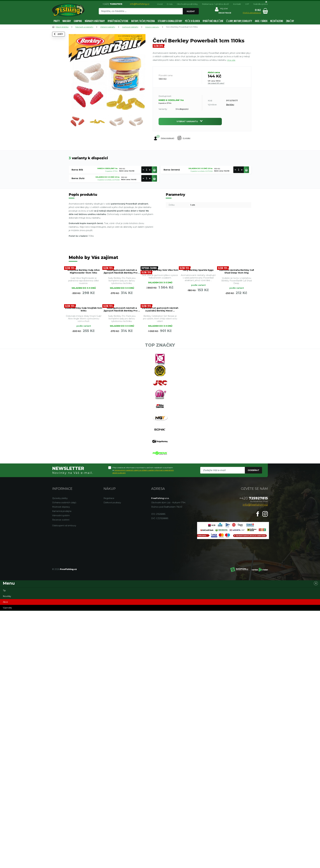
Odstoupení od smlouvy (64, 579)
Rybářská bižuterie (118, 21)
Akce (5, 656)
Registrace (109, 552)
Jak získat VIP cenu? (216, 83)
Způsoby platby (60, 552)
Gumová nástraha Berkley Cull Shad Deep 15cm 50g (237, 277)
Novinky (7, 650)
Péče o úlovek (192, 21)
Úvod (160, 4)
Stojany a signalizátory (170, 21)
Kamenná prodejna (62, 565)
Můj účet (223, 9)
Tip (4, 644)
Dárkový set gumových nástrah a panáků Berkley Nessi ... (236, 326)
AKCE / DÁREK (261, 21)
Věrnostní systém (61, 569)
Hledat (191, 11)
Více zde (231, 60)
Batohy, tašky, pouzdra (143, 21)
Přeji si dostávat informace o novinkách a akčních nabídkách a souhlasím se (143, 524)
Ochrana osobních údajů (64, 556)
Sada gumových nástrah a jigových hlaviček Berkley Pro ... (122, 278)
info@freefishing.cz (140, 4)
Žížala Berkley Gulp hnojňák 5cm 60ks (160, 323)
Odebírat (254, 524)
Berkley (230, 105)
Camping (78, 21)
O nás (170, 4)
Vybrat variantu (190, 122)
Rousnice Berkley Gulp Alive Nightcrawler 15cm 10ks (84, 278)
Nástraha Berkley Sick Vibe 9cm (160, 275)
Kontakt (237, 4)
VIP (247, 4)
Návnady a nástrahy (95, 21)
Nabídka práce (261, 4)
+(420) (112, 4)
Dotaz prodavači (164, 139)
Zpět (60, 39)
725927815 (254, 552)
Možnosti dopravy (61, 560)
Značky (290, 21)
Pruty (57, 21)
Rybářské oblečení (213, 21)
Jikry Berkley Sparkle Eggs (198, 275)
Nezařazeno (277, 21)
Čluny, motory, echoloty (239, 21)
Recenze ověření (61, 573)
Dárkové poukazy (112, 556)
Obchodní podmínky (187, 4)
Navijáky (67, 21)
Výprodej (7, 661)
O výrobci (189, 139)
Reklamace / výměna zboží (215, 4)
